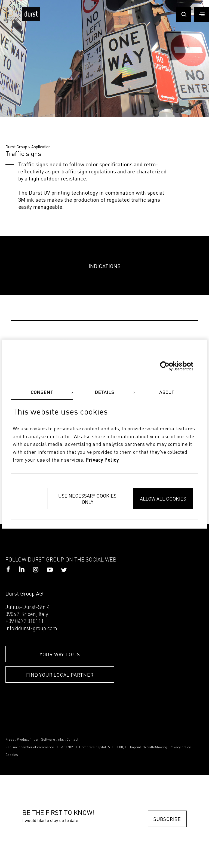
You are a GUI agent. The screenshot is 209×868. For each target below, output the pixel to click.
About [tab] (167, 392)
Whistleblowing (155, 747)
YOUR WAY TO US (60, 654)
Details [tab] (105, 392)
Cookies (12, 755)
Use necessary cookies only (87, 499)
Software (48, 740)
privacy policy (102, 460)
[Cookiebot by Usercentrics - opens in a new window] (169, 366)
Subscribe (167, 819)
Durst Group (16, 147)
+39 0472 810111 (25, 622)
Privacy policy (180, 747)
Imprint (136, 747)
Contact (72, 740)
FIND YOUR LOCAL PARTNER (60, 675)
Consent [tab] (42, 392)
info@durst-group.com (31, 629)
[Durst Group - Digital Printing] (31, 20)
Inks (61, 740)
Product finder (28, 740)
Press (10, 740)
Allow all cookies (163, 499)
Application (41, 147)
